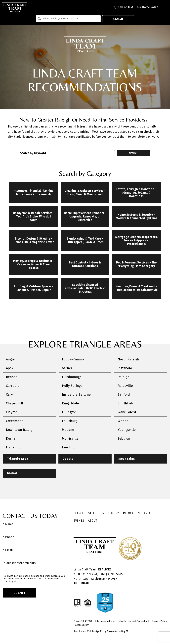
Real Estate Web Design (88, 631)
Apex (10, 368)
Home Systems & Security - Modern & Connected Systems (136, 216)
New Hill (68, 447)
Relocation (131, 514)
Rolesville (125, 386)
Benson (12, 377)
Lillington (69, 412)
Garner (67, 368)
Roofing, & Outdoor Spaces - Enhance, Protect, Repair (34, 288)
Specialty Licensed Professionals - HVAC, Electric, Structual (85, 288)
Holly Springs (72, 386)
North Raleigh (128, 359)
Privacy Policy (159, 621)
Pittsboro (125, 368)
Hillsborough (72, 377)
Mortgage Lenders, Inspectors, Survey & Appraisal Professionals (136, 240)
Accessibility (82, 625)
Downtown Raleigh (20, 430)
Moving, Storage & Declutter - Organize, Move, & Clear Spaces (34, 264)
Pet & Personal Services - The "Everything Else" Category (136, 264)
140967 (112, 579)
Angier (11, 359)
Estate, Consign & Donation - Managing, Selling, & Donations (136, 193)
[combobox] (68, 19)
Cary (9, 394)
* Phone (9, 537)
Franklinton (15, 447)
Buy (101, 514)
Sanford (124, 394)
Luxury (114, 514)
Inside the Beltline (76, 394)
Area (147, 514)
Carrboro (13, 386)
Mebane (68, 430)
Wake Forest (127, 412)
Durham (12, 438)
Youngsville (127, 430)
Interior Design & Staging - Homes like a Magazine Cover (34, 240)
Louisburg (70, 421)
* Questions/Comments (20, 563)
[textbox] (70, 19)
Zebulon (124, 438)
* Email (8, 550)
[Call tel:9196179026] (123, 7)
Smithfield (126, 403)
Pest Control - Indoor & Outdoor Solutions (85, 264)
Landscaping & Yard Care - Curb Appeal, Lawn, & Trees (85, 240)
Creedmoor (14, 421)
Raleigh (124, 377)
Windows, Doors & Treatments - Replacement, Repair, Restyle (136, 288)
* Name (8, 524)
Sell (92, 514)
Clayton (12, 412)
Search (118, 19)
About (93, 521)
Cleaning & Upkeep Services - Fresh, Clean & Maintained (85, 193)
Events (79, 521)
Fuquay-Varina (73, 359)
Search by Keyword (33, 153)
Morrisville (70, 438)
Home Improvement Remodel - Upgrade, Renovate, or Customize (85, 217)
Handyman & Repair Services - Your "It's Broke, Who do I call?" (34, 217)
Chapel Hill (14, 403)
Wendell (124, 421)
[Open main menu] (165, 7)
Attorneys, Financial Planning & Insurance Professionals (34, 193)
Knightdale (70, 403)
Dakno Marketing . (118, 631)
